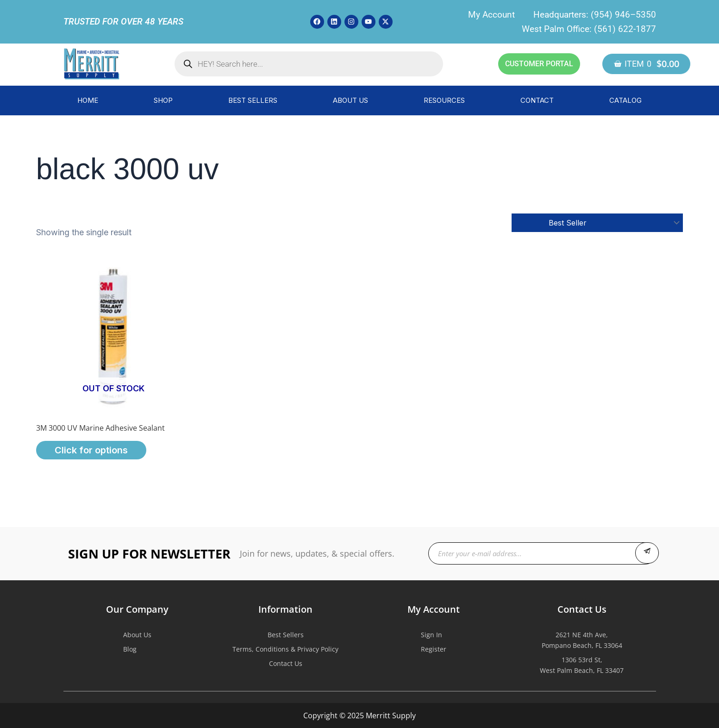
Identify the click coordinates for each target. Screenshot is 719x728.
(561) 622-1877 (625, 29)
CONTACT (537, 100)
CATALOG (625, 100)
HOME (88, 100)
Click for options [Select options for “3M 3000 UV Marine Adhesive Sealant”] (91, 450)
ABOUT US (350, 100)
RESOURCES (444, 100)
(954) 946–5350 (623, 15)
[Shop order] (597, 223)
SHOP (163, 100)
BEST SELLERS (253, 100)
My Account (491, 15)
